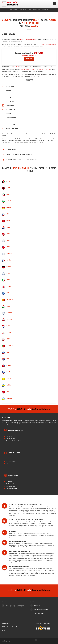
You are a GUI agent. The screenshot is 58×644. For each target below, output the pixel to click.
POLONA (8, 339)
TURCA (8, 392)
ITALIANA (8, 280)
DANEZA (8, 234)
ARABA (8, 194)
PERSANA (9, 332)
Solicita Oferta (29, 59)
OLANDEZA (9, 326)
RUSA (8, 352)
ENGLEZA (8, 247)
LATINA (8, 293)
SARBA (8, 359)
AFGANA (8, 181)
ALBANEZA (9, 188)
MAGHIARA (9, 306)
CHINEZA (8, 221)
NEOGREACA (9, 313)
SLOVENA (9, 372)
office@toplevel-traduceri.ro (41, 409)
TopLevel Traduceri (13, 640)
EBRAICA (8, 240)
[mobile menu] (55, 4)
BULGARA (9, 201)
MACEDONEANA (10, 299)
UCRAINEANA (9, 398)
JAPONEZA (9, 286)
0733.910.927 (22, 409)
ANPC (3, 630)
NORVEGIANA (9, 319)
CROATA (8, 227)
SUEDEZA (9, 385)
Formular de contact (39, 614)
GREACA (8, 273)
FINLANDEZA (9, 253)
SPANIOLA (9, 378)
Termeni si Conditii (7, 624)
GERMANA (9, 267)
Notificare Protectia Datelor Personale (12, 627)
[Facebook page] (36, 640)
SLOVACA (9, 365)
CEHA (8, 214)
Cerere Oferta (18, 441)
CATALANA (9, 207)
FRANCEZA (9, 260)
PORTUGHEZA (10, 345)
